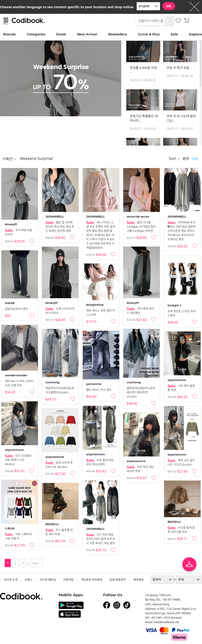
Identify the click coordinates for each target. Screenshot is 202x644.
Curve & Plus (149, 34)
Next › (36, 563)
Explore (196, 34)
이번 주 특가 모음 (178, 68)
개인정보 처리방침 (92, 580)
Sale (174, 34)
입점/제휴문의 (118, 580)
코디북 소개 (11, 580)
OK (169, 6)
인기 (186, 159)
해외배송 (138, 580)
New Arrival (87, 34)
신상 (195, 159)
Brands (9, 34)
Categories (36, 34)
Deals (61, 34)
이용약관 (68, 580)
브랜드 (28, 580)
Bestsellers (118, 34)
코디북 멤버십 (48, 580)
